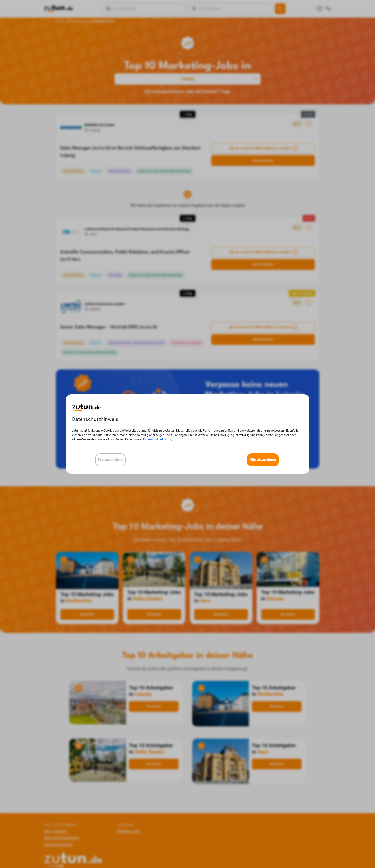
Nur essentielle (110, 460)
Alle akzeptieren (263, 460)
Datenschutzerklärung (158, 439)
